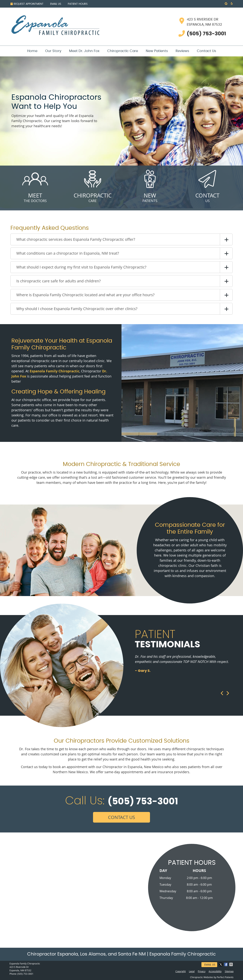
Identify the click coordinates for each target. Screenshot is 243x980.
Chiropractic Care (123, 51)
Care (92, 184)
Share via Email (231, 964)
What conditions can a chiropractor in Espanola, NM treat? (68, 253)
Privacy (202, 971)
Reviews (182, 51)
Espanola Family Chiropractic (54, 371)
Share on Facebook (226, 964)
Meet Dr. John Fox (84, 51)
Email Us (56, 4)
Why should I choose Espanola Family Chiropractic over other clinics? (77, 309)
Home (32, 51)
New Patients (157, 51)
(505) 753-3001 (25, 974)
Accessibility (215, 971)
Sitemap (229, 971)
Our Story (53, 51)
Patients (150, 184)
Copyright (181, 971)
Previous (222, 693)
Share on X (221, 964)
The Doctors (35, 184)
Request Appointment (27, 4)
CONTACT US (121, 817)
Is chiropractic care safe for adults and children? (59, 281)
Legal (192, 971)
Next (227, 693)
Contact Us (206, 51)
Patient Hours (78, 4)
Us (207, 184)
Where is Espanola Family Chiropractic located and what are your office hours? (85, 295)
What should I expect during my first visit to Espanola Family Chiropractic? (81, 267)
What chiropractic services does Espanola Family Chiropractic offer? (76, 239)
